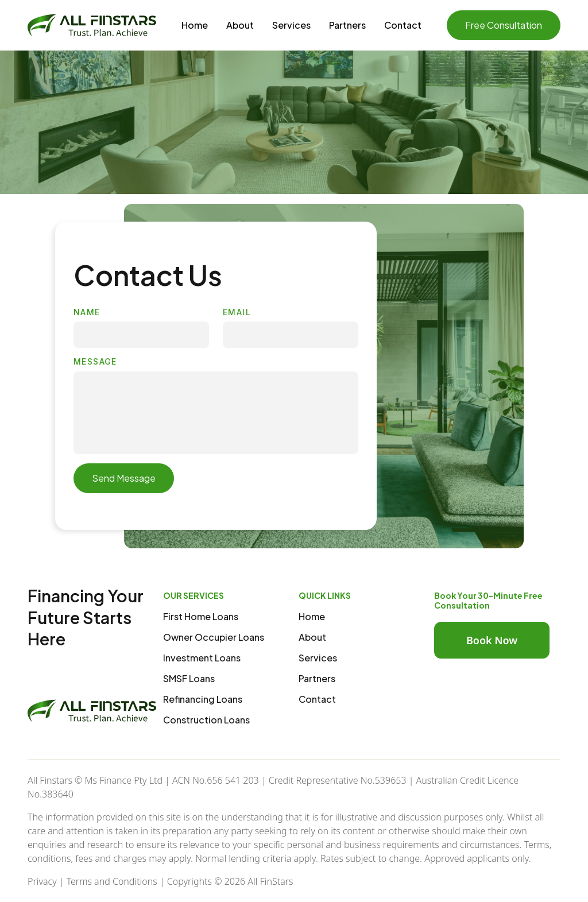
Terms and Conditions (112, 881)
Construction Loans (206, 720)
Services (291, 25)
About (240, 25)
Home (195, 25)
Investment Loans (202, 658)
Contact (403, 25)
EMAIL (237, 312)
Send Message (124, 478)
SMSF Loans (189, 678)
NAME (87, 312)
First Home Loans (201, 616)
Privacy (42, 881)
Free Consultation (504, 25)
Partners (347, 25)
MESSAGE (95, 362)
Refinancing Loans (203, 699)
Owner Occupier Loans (214, 637)
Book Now (492, 640)
